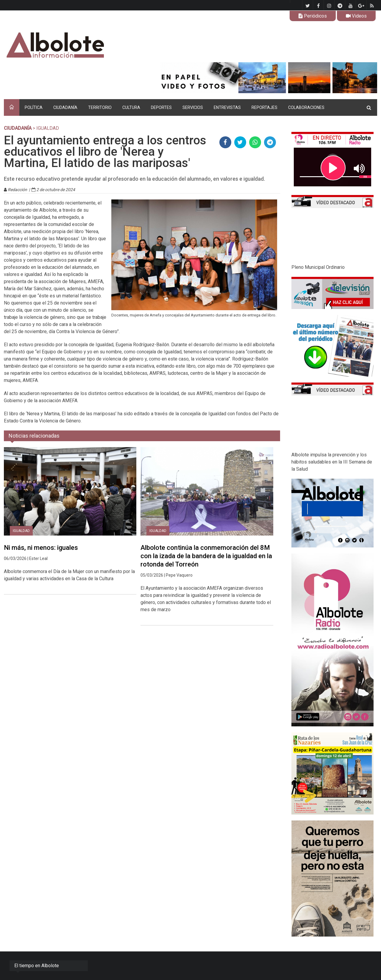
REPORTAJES (264, 107)
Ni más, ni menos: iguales (41, 548)
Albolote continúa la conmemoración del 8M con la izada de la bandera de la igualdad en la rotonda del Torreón (206, 556)
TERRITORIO (100, 107)
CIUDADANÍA (65, 107)
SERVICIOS (193, 107)
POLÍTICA (34, 107)
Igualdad (21, 531)
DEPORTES (161, 107)
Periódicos (313, 16)
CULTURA (131, 107)
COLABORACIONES (306, 107)
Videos (356, 16)
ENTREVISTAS (227, 107)
